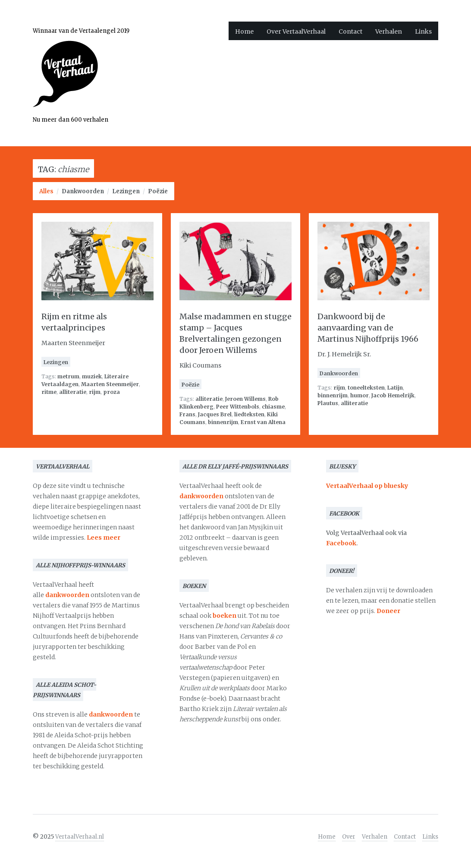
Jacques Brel (215, 414)
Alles (46, 191)
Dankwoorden (83, 191)
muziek (92, 376)
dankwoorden (67, 595)
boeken (225, 616)
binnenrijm (223, 422)
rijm (95, 392)
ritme (49, 392)
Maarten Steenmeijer (110, 384)
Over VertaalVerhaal (296, 31)
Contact (350, 31)
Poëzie (158, 191)
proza (111, 392)
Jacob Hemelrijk (393, 395)
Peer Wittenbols (238, 407)
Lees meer (104, 538)
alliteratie (73, 392)
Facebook (341, 543)
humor (360, 395)
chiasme (273, 407)
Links (423, 31)
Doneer (388, 611)
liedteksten (249, 414)
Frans (187, 414)
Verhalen (389, 31)
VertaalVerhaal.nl (80, 837)
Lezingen (126, 191)
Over (349, 837)
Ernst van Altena (263, 422)
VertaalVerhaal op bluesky (367, 486)
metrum (68, 376)
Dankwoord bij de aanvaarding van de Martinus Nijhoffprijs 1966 (368, 328)
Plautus (328, 403)
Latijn (395, 388)
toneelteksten (366, 388)
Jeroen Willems (245, 399)
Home (244, 31)
